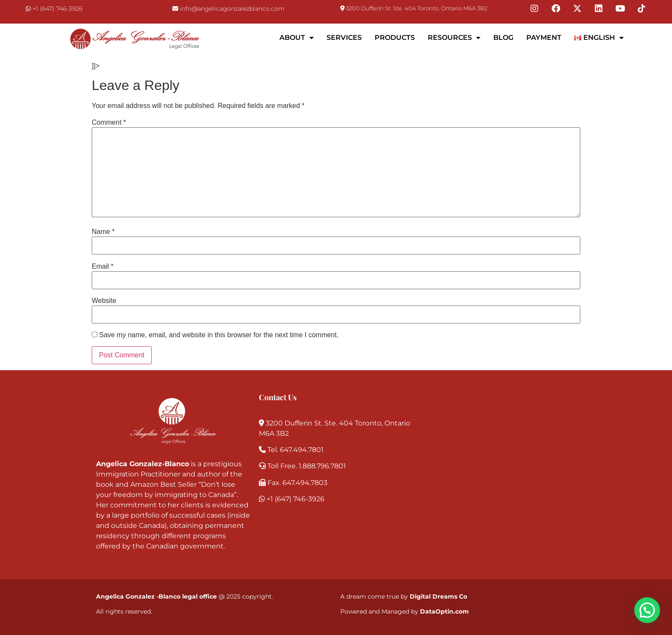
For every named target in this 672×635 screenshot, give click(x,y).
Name (103, 232)
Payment (544, 37)
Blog (503, 37)
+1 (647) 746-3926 (57, 9)
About (297, 38)
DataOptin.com (444, 611)
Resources (454, 38)
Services (344, 37)
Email (103, 267)
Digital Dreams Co (438, 596)
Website (104, 301)
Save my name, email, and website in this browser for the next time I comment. (219, 335)
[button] (647, 610)
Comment (109, 123)
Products (395, 37)
